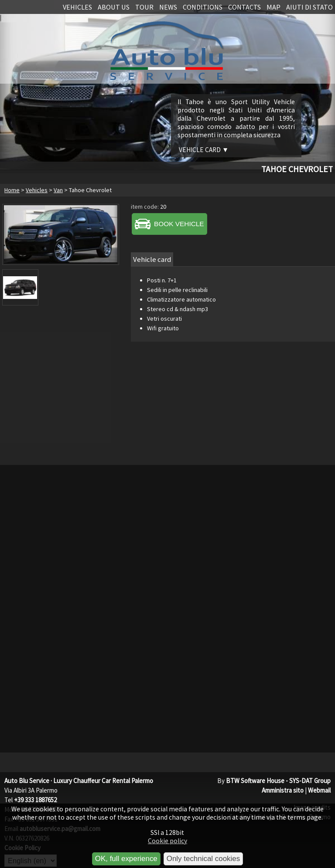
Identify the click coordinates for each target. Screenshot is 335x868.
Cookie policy (167, 841)
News (168, 7)
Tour (144, 7)
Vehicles (77, 7)
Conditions (203, 7)
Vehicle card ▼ (204, 150)
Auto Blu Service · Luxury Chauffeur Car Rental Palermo (79, 781)
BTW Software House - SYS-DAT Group (278, 781)
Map (273, 7)
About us (114, 7)
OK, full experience (126, 859)
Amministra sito (283, 790)
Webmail (319, 790)
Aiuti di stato (309, 7)
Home (12, 190)
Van (58, 190)
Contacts (244, 7)
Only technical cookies (203, 859)
